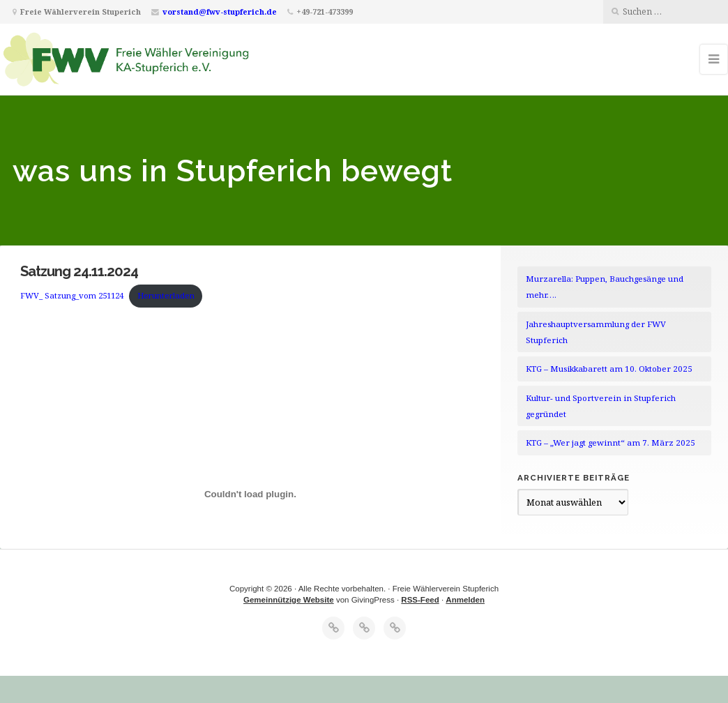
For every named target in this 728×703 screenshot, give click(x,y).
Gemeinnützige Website (289, 600)
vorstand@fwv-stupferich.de (220, 12)
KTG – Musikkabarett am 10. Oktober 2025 (609, 369)
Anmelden (465, 600)
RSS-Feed (420, 600)
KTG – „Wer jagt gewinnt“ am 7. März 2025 (611, 443)
